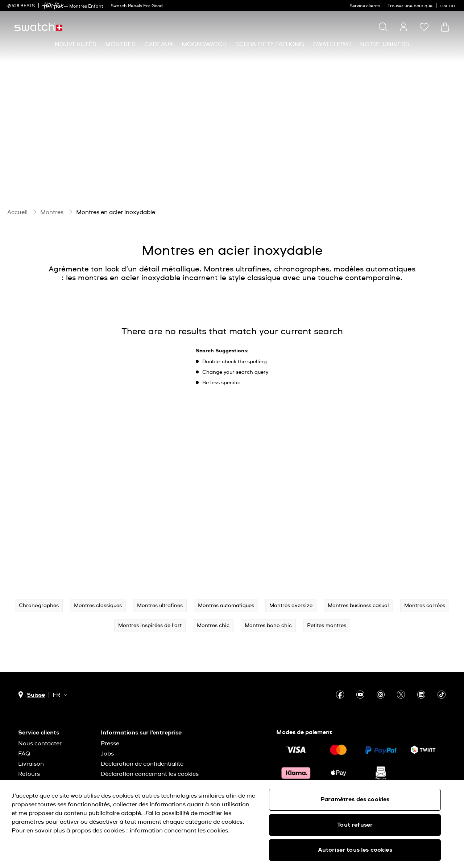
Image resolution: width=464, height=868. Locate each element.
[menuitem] (76, 44)
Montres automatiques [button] (226, 606)
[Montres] (120, 44)
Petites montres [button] (327, 626)
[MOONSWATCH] (204, 44)
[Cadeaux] (159, 44)
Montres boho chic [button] (268, 626)
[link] (53, 6)
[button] (424, 27)
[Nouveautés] (76, 44)
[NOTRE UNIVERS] (385, 44)
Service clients (365, 6)
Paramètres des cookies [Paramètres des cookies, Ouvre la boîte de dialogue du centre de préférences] (355, 799)
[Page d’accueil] (38, 27)
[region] (232, 824)
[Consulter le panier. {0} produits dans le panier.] (445, 27)
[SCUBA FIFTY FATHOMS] (270, 44)
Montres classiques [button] (98, 606)
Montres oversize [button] (291, 606)
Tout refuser (355, 825)
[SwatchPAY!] (332, 44)
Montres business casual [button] (358, 606)
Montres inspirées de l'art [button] (150, 626)
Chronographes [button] (39, 606)
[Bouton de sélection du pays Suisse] (32, 695)
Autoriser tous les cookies (355, 850)
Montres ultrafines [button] (160, 606)
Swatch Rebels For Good (137, 6)
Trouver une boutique (410, 6)
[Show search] (383, 27)
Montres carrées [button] (425, 606)
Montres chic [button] (213, 626)
